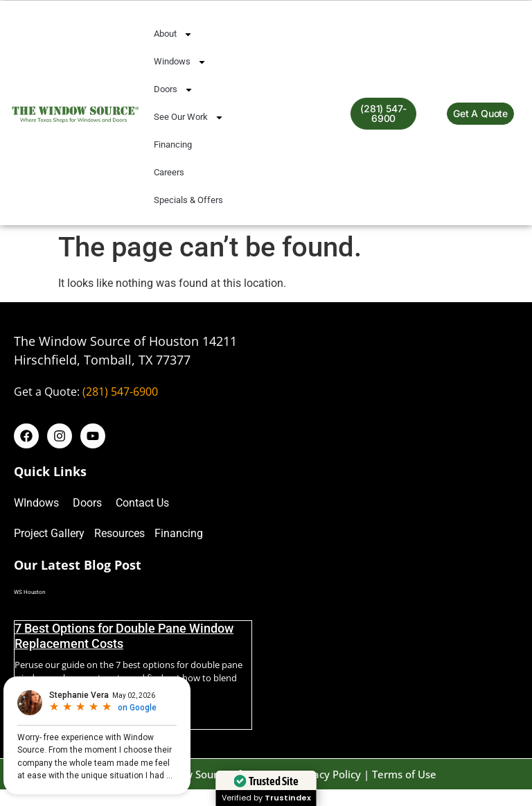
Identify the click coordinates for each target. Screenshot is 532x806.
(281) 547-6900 (120, 392)
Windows (180, 62)
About (173, 34)
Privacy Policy (328, 774)
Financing (173, 144)
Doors (174, 90)
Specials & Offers (188, 200)
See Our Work (189, 117)
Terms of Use (404, 774)
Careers (169, 172)
